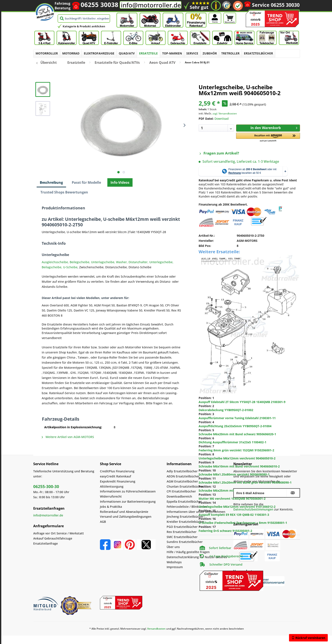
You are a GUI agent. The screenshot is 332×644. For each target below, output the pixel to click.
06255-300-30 (46, 487)
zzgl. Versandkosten (225, 113)
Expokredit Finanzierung (118, 481)
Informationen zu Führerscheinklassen (128, 491)
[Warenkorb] (230, 12)
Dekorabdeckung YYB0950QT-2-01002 (226, 410)
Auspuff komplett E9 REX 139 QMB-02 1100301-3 (234, 515)
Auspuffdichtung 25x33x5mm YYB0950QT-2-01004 (235, 426)
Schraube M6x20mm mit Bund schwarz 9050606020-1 (237, 434)
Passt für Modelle (86, 182)
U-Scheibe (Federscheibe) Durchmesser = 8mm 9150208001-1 (243, 523)
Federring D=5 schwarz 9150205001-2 (225, 531)
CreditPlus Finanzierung (117, 471)
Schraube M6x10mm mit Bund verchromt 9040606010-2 (239, 466)
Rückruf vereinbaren (308, 638)
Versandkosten (156, 629)
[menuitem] (47, 53)
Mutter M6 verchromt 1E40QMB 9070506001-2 (232, 499)
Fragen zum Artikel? (219, 153)
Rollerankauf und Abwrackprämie (124, 512)
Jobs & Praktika (111, 507)
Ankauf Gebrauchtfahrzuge (53, 538)
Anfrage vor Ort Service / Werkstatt (59, 533)
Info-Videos (120, 182)
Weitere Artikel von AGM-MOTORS (68, 437)
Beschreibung (51, 182)
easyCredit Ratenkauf (116, 476)
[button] (268, 137)
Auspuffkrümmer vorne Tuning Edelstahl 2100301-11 (237, 418)
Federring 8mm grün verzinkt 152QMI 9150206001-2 (236, 450)
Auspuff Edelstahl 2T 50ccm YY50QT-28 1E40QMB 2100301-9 (242, 402)
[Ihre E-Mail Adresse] (260, 493)
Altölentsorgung (112, 486)
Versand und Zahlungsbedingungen (126, 517)
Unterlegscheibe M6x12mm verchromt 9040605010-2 (237, 458)
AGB (103, 522)
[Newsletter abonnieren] (293, 493)
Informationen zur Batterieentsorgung (128, 501)
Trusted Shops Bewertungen (64, 192)
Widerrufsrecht (111, 496)
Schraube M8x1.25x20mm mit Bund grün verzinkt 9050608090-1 (245, 482)
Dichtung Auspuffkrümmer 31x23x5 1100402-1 (232, 442)
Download (222, 119)
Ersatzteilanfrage (46, 543)
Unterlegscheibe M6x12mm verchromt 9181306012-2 (237, 507)
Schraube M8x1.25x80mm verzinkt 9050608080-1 (234, 474)
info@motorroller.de (151, 5)
